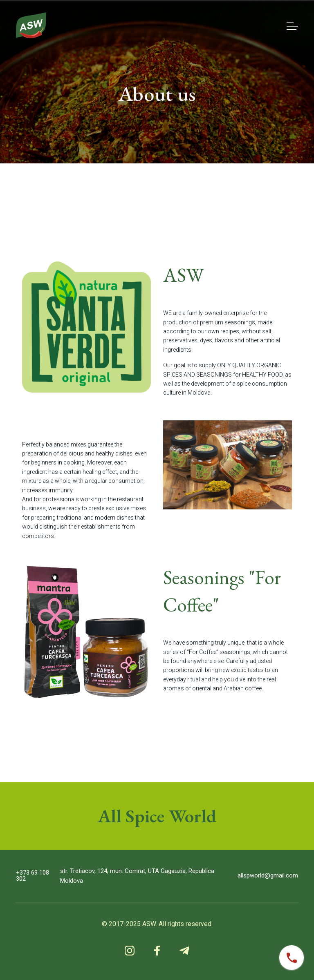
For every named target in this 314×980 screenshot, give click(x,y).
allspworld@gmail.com (268, 876)
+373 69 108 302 (33, 876)
